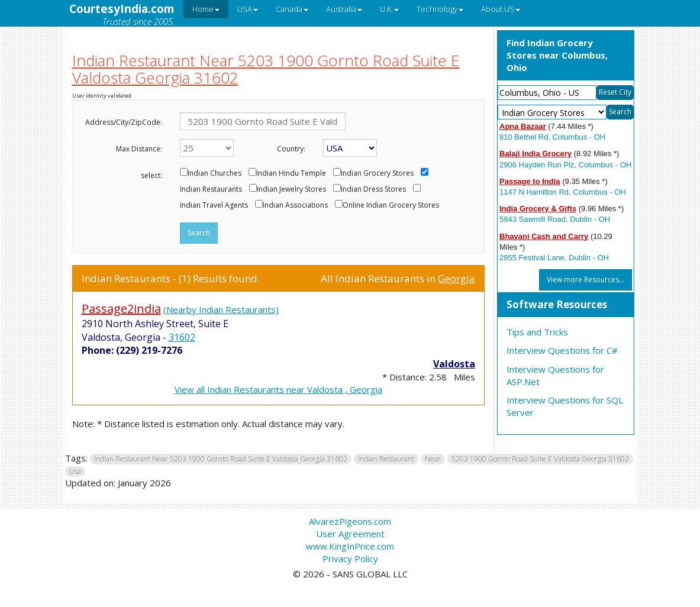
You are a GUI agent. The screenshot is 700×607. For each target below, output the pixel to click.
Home (206, 9)
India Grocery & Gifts (538, 209)
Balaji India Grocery (536, 154)
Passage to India (530, 181)
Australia (344, 9)
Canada (292, 9)
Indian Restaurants (211, 189)
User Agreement (350, 534)
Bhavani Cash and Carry (544, 236)
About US (501, 9)
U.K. (389, 9)
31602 (182, 337)
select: (151, 175)
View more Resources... (586, 280)
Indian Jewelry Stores (291, 189)
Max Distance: (139, 149)
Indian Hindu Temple (291, 173)
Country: (291, 149)
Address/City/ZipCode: (124, 122)
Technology (440, 9)
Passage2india (121, 309)
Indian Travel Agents (214, 205)
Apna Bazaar (523, 126)
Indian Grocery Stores (377, 173)
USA (248, 9)
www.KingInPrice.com (350, 546)
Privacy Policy (350, 558)
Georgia (457, 278)
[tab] (566, 305)
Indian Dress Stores (373, 189)
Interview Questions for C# (562, 350)
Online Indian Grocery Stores (391, 205)
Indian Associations (295, 205)
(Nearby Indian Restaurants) (221, 309)
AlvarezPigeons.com (350, 521)
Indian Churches (214, 173)
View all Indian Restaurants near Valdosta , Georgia (278, 389)
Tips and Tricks (537, 332)
